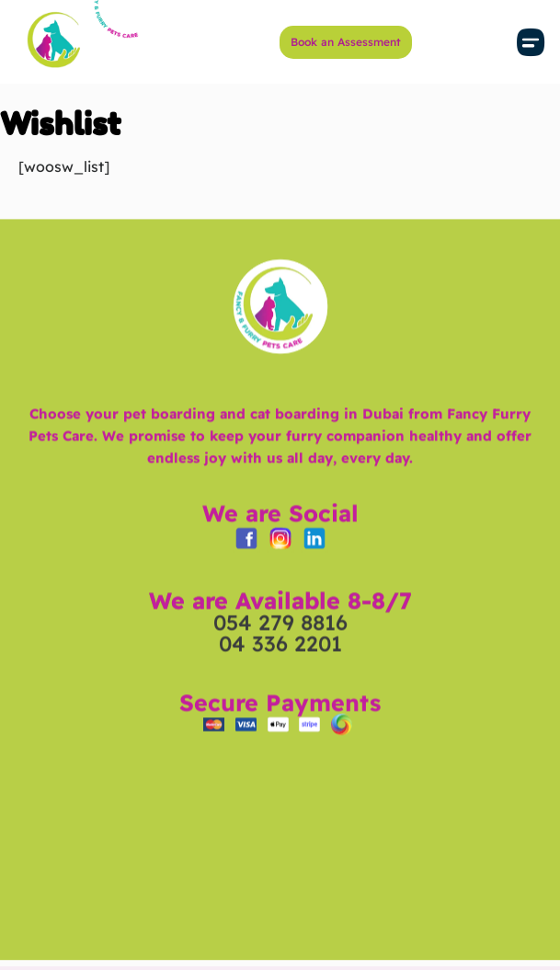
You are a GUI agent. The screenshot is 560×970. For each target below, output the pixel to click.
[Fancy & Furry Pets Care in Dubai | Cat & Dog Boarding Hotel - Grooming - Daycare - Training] (280, 869)
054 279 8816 (280, 653)
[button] (531, 42)
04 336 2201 (280, 674)
